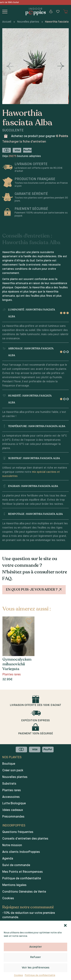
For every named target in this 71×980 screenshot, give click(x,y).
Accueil (7, 22)
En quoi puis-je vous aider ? (34, 590)
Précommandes (13, 817)
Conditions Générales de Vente (24, 892)
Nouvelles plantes (28, 22)
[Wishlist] (58, 11)
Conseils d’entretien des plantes (25, 839)
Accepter (36, 947)
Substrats (9, 784)
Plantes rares (12, 790)
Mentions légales (14, 885)
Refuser (35, 957)
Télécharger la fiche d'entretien (24, 142)
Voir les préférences (36, 968)
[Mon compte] (51, 11)
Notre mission (12, 845)
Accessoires (11, 797)
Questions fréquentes (18, 832)
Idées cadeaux (13, 810)
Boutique (9, 764)
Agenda (8, 859)
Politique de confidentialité (40, 975)
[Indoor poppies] (35, 12)
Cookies (18, 975)
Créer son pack (13, 771)
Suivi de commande (16, 865)
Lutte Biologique (14, 804)
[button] (65, 925)
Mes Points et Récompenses (23, 872)
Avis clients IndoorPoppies (21, 852)
